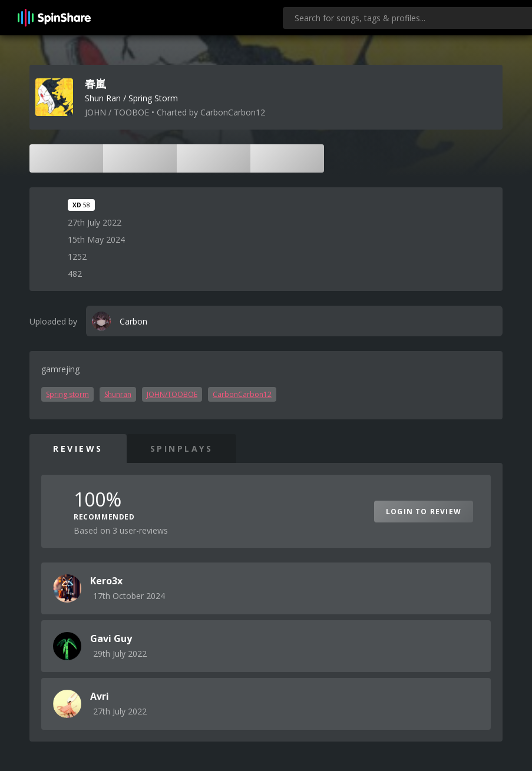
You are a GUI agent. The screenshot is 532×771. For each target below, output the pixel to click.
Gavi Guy (111, 638)
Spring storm (67, 394)
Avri (100, 696)
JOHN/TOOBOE (172, 394)
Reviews (78, 449)
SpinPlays (182, 449)
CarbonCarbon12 (242, 394)
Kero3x (106, 581)
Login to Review (424, 512)
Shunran (118, 394)
